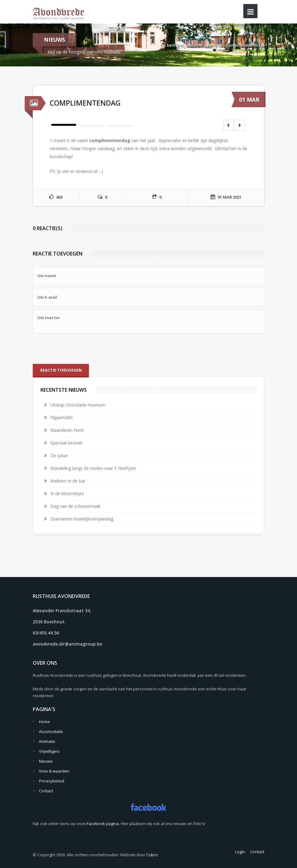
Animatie (47, 741)
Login (240, 852)
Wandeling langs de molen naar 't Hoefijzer (93, 468)
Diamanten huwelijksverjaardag (82, 519)
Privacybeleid (52, 781)
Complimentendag (245, 45)
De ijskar (59, 455)
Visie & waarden (54, 771)
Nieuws (215, 45)
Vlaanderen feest (67, 430)
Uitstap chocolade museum (78, 405)
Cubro (152, 855)
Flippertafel (61, 417)
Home (196, 45)
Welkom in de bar (68, 481)
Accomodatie (51, 731)
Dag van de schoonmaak (75, 506)
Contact (46, 791)
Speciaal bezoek (66, 443)
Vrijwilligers (49, 751)
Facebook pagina (103, 824)
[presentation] (80, 349)
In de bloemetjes (67, 493)
